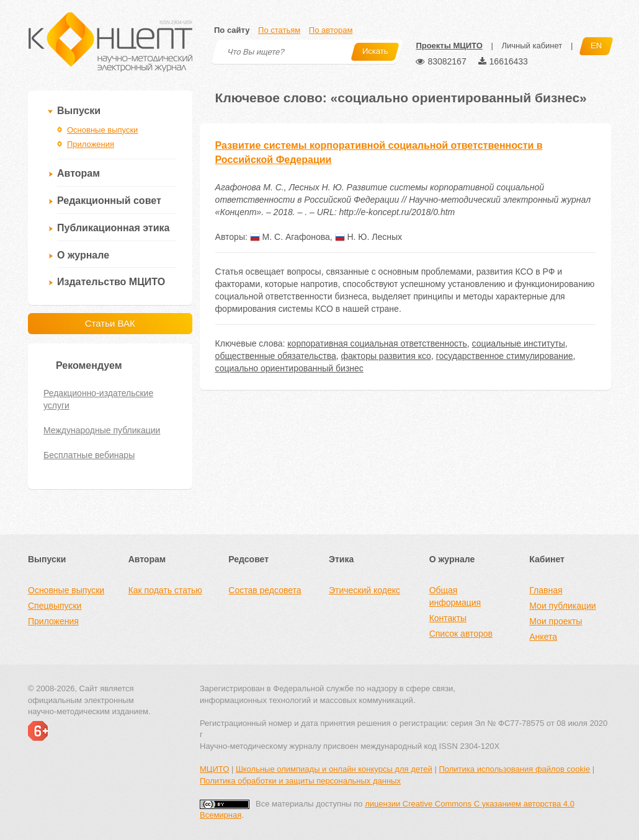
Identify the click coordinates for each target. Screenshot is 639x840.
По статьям (279, 30)
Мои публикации (562, 606)
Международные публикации (102, 430)
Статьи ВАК (110, 323)
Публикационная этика (113, 228)
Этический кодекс (364, 590)
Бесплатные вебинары (89, 455)
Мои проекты (556, 621)
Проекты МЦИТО (449, 46)
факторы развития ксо (386, 356)
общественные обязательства (276, 356)
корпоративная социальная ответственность (377, 343)
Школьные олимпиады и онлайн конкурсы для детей (334, 769)
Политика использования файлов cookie (514, 769)
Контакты (448, 618)
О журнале (83, 255)
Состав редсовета (265, 590)
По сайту (232, 30)
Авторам (78, 173)
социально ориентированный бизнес (289, 368)
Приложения (91, 144)
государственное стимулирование (505, 356)
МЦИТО (214, 769)
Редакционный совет (109, 201)
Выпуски (79, 111)
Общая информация (455, 596)
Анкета (543, 637)
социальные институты (518, 343)
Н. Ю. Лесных (369, 237)
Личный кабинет (532, 46)
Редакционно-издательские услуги (98, 399)
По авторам (331, 30)
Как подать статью (165, 590)
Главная (546, 590)
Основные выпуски (102, 130)
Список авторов (461, 634)
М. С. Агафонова (290, 237)
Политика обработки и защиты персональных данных (300, 781)
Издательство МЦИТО (111, 282)
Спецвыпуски (55, 606)
